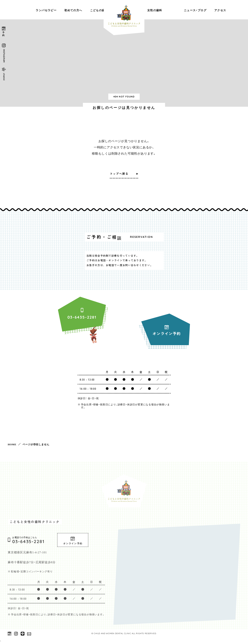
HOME (12, 444)
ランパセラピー (46, 10)
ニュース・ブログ (195, 10)
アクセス (220, 10)
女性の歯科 (155, 10)
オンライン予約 (73, 546)
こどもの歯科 (99, 10)
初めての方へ (73, 10)
